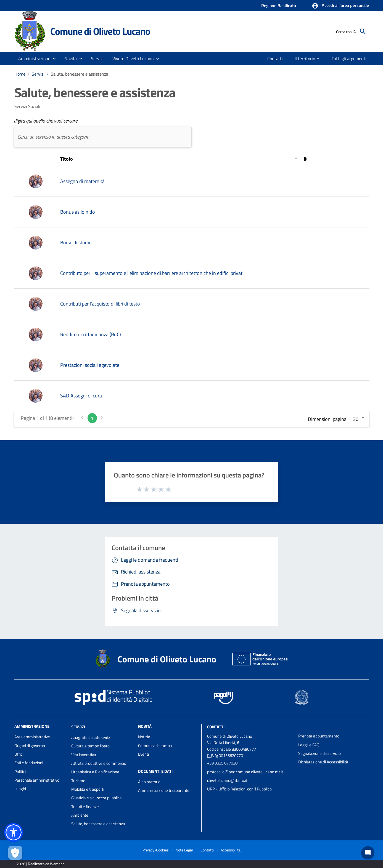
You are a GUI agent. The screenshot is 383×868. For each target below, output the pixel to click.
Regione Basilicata (279, 6)
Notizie (144, 737)
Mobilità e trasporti (88, 789)
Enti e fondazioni (29, 763)
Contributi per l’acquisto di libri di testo (100, 304)
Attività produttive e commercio (99, 763)
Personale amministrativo (37, 780)
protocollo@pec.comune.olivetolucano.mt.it (245, 772)
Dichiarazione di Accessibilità (323, 762)
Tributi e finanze (85, 807)
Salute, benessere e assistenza (80, 74)
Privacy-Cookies (156, 850)
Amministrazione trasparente (164, 790)
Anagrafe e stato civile (91, 737)
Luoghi (20, 789)
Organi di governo (30, 746)
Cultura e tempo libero (90, 746)
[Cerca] (363, 31)
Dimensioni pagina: (328, 419)
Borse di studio (76, 242)
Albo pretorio (149, 782)
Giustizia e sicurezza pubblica (97, 798)
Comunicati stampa (155, 746)
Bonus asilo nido (78, 212)
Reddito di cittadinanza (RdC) (91, 334)
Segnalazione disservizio (319, 753)
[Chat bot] (368, 853)
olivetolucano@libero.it (227, 780)
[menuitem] (275, 59)
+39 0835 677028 (222, 763)
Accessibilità (231, 850)
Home (20, 74)
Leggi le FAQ (309, 745)
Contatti (216, 727)
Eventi (143, 754)
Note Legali (185, 850)
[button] (340, 6)
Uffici (19, 754)
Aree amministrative (32, 737)
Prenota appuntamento (319, 736)
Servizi (38, 74)
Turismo (78, 781)
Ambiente (80, 815)
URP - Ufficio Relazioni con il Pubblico (239, 789)
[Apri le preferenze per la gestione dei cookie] (15, 853)
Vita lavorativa (84, 755)
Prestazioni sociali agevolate (90, 365)
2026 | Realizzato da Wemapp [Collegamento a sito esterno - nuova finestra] (40, 864)
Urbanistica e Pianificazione (95, 772)
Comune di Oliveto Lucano (100, 31)
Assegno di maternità (82, 181)
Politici (20, 772)
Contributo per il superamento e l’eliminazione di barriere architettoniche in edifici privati (152, 273)
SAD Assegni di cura (81, 396)
